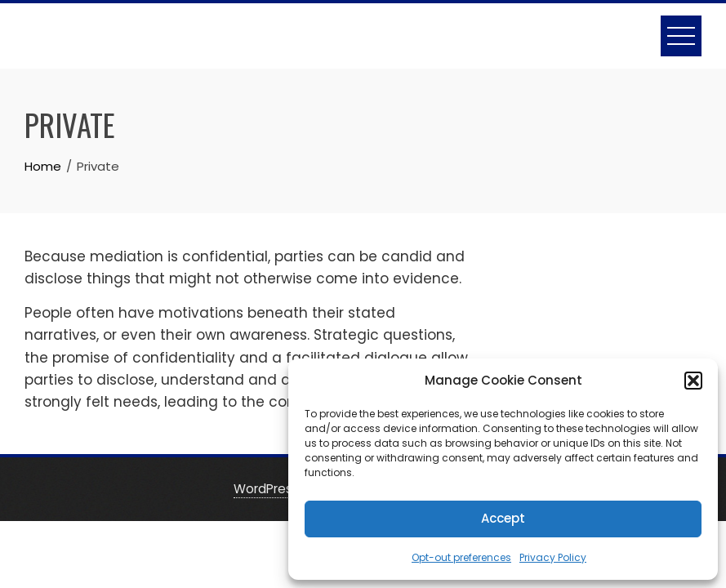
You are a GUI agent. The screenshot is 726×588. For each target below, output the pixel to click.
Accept (503, 518)
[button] (693, 381)
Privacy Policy (553, 557)
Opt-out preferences (461, 557)
